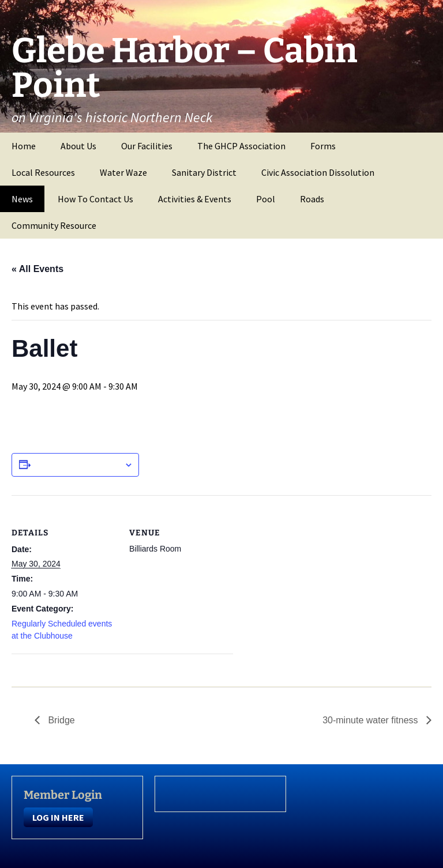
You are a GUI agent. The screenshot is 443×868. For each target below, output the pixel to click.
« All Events (37, 269)
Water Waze (123, 172)
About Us (78, 146)
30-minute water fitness (371, 720)
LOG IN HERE (58, 817)
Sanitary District (204, 172)
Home (24, 146)
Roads (312, 199)
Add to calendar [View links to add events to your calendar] (77, 465)
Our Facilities (147, 146)
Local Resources (43, 172)
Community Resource (54, 225)
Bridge (60, 720)
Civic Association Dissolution (318, 172)
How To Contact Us (95, 199)
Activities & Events (195, 199)
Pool (266, 199)
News (22, 199)
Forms (323, 146)
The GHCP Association (241, 146)
